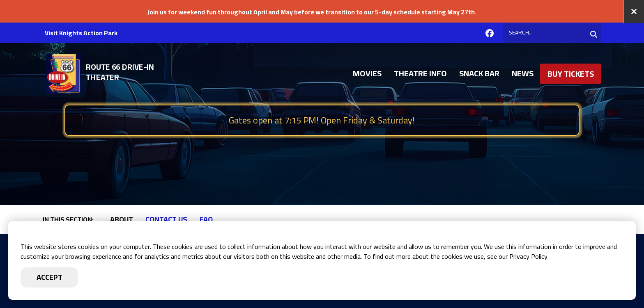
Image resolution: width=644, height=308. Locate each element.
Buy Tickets (571, 75)
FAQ (206, 219)
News (523, 74)
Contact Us (166, 219)
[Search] (552, 33)
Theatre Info (420, 74)
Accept (49, 277)
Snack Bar (479, 74)
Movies (367, 74)
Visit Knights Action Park (81, 33)
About (122, 219)
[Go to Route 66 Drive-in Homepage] (118, 74)
